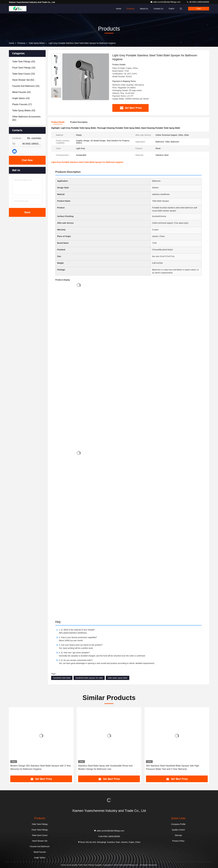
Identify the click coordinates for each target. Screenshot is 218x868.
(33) (24, 62)
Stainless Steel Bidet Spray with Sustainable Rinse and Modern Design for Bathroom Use (105, 767)
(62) (23, 80)
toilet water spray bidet (117, 678)
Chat (199, 9)
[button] (56, 96)
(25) (26, 86)
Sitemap (178, 835)
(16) (24, 68)
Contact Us (158, 9)
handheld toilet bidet (62, 678)
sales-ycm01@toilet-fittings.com (166, 2)
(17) (22, 104)
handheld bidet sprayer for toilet (89, 678)
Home (119, 9)
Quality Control (178, 830)
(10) (21, 98)
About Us (144, 9)
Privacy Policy (178, 841)
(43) (24, 110)
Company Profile (178, 824)
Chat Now (27, 160)
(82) (26, 118)
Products (131, 9)
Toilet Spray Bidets (37, 43)
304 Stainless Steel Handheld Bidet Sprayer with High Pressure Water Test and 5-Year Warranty (173, 767)
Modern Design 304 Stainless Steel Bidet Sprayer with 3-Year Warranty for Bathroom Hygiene (41, 767)
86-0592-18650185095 (198, 2)
